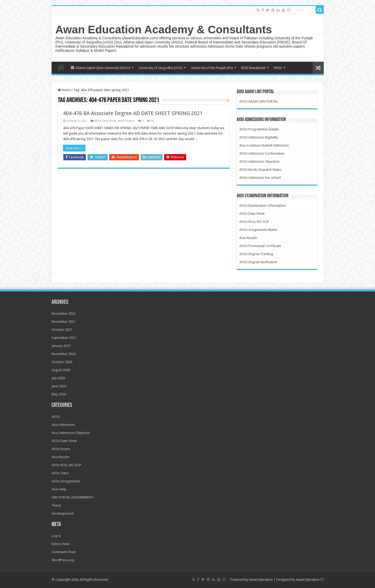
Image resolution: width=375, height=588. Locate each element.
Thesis (56, 505)
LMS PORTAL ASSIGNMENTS (73, 497)
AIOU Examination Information (262, 206)
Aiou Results (248, 238)
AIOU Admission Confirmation (262, 153)
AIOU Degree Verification (258, 262)
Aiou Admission (63, 425)
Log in (56, 536)
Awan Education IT (310, 580)
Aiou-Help (59, 489)
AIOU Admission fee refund (260, 178)
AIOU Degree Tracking (256, 254)
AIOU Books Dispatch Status (260, 170)
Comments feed (64, 552)
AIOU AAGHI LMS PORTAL (259, 101)
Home (61, 67)
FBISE (278, 68)
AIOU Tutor (60, 473)
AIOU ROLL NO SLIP (254, 222)
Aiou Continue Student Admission (264, 145)
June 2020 (59, 386)
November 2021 (64, 322)
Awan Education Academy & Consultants (164, 29)
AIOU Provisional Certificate (260, 246)
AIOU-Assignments (66, 481)
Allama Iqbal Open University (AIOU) (101, 68)
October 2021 (62, 330)
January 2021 (61, 346)
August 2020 (61, 370)
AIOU (56, 417)
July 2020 (58, 378)
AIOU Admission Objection (259, 162)
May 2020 (59, 394)
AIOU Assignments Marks (258, 230)
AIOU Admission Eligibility (259, 137)
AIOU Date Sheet (105, 121)
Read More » (74, 148)
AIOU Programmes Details (259, 129)
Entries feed (60, 544)
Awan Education (261, 580)
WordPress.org (63, 560)
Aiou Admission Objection (71, 433)
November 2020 (64, 354)
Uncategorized (63, 513)
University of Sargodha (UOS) (161, 68)
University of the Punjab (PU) (212, 68)
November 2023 (64, 314)
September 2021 (64, 338)
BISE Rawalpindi (253, 68)
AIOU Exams (126, 121)
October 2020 (62, 362)
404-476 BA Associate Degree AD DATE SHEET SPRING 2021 (133, 113)
